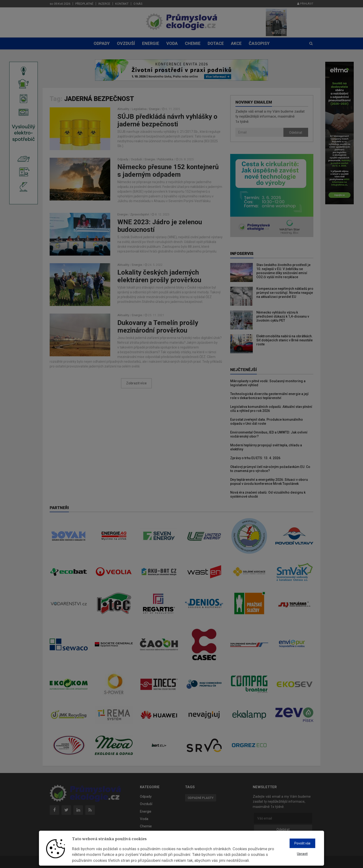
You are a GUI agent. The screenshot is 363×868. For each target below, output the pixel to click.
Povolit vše (302, 843)
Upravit (302, 854)
